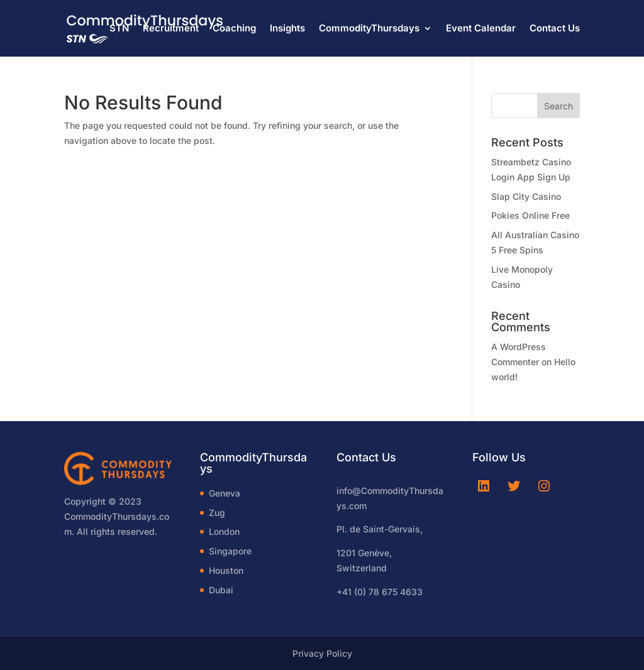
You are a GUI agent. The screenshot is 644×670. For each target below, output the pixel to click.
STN (119, 29)
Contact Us (555, 29)
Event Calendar (481, 29)
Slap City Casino (526, 196)
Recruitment (171, 29)
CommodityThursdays (369, 29)
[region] (164, 571)
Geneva (225, 493)
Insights (287, 29)
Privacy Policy (322, 653)
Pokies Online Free (530, 215)
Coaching (234, 29)
